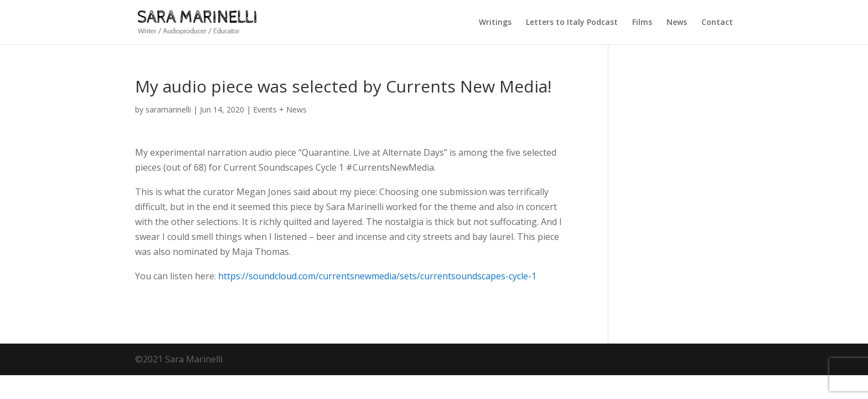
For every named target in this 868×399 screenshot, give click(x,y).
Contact (717, 23)
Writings (495, 23)
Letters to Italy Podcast (572, 23)
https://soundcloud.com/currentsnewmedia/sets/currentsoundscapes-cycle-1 (377, 276)
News (677, 23)
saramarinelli (168, 109)
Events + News (280, 109)
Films (642, 23)
